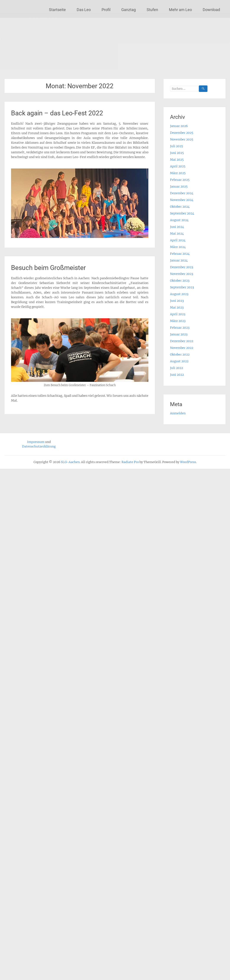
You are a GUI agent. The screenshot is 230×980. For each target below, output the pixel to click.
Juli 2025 (177, 146)
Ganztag (129, 10)
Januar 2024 (179, 260)
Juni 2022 (177, 375)
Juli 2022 (177, 368)
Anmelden (178, 413)
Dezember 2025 (182, 133)
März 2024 (178, 247)
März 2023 (178, 321)
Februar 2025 (180, 180)
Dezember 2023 (182, 267)
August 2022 (179, 361)
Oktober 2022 (180, 354)
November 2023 (182, 274)
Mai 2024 (177, 234)
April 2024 (178, 240)
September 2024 (182, 213)
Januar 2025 (179, 186)
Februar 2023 (180, 328)
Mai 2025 (177, 160)
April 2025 (178, 166)
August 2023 (179, 294)
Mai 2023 (177, 307)
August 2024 (179, 220)
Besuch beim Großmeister (48, 268)
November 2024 (182, 200)
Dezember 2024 (182, 193)
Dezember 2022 (182, 341)
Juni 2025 (177, 153)
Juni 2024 (177, 227)
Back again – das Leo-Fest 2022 (57, 113)
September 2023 (182, 287)
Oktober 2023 (180, 281)
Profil (106, 10)
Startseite (57, 10)
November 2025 (182, 139)
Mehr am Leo (180, 10)
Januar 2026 (179, 126)
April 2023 (178, 314)
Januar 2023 (179, 334)
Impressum (36, 442)
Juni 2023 (177, 301)
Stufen (152, 10)
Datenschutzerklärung (39, 446)
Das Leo (84, 10)
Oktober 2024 (180, 207)
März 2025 (178, 173)
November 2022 (182, 348)
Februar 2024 (180, 254)
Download (211, 10)
